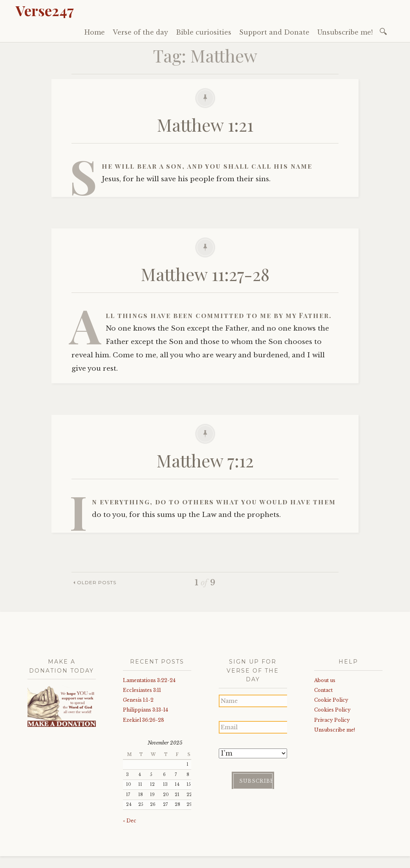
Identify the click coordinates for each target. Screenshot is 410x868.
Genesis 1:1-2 (138, 700)
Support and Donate (274, 32)
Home (95, 32)
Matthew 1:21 (205, 124)
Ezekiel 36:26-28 (144, 720)
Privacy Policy (332, 720)
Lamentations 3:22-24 (149, 680)
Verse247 (45, 10)
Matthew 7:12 (205, 460)
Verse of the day (140, 32)
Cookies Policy (332, 710)
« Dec (130, 821)
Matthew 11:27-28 (205, 274)
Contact (323, 690)
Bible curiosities (204, 32)
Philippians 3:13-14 (146, 710)
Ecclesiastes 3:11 (142, 690)
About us (325, 680)
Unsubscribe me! (345, 32)
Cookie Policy (331, 700)
